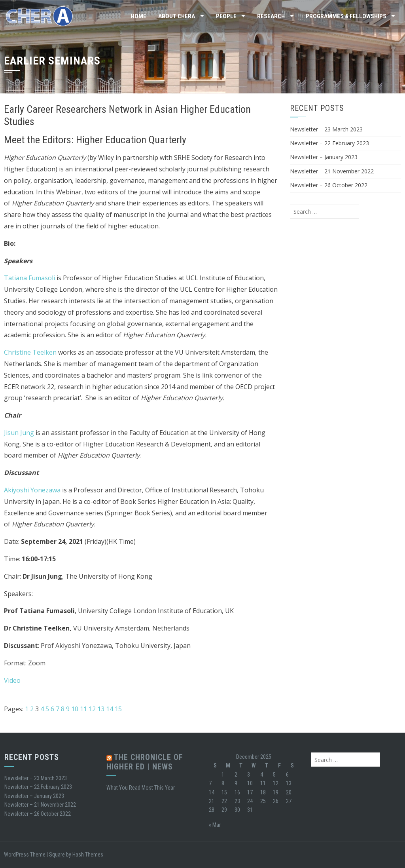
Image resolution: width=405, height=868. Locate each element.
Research (271, 16)
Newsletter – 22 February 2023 (329, 143)
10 (75, 709)
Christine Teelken (30, 352)
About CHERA (177, 16)
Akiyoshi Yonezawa (32, 490)
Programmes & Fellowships (346, 16)
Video (12, 680)
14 (110, 709)
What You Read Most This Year (141, 788)
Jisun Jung (19, 433)
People (226, 16)
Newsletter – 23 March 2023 (326, 129)
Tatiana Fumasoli (30, 278)
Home (139, 16)
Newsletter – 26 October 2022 (329, 185)
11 (83, 709)
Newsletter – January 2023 (324, 157)
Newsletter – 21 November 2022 (332, 171)
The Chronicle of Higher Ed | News (145, 762)
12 (92, 709)
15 (118, 709)
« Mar (215, 825)
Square (57, 855)
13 (101, 709)
